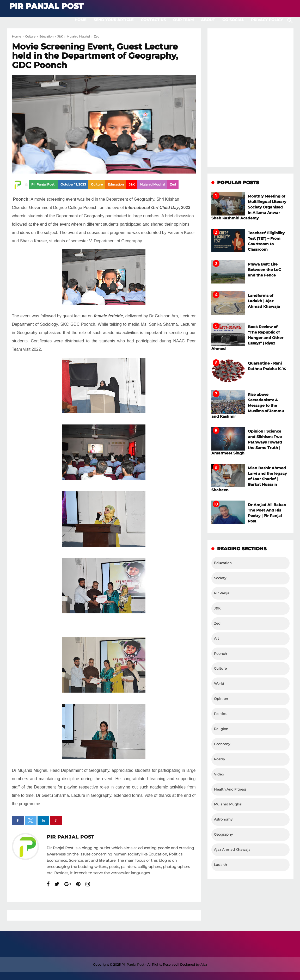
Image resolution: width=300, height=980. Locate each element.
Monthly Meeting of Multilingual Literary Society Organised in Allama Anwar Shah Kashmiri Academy (249, 207)
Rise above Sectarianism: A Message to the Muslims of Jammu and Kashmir (248, 405)
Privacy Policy (267, 20)
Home (80, 20)
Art (216, 639)
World (219, 684)
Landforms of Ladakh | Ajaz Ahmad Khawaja (264, 301)
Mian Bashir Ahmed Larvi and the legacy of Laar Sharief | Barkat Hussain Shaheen (249, 479)
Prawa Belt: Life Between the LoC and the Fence (264, 270)
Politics (220, 714)
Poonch (221, 654)
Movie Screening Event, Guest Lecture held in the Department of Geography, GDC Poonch (95, 56)
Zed (173, 184)
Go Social (233, 20)
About (208, 20)
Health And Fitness (230, 789)
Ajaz (204, 964)
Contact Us (153, 20)
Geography (223, 834)
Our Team (183, 20)
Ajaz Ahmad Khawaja (232, 850)
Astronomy (223, 819)
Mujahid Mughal (152, 184)
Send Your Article (114, 20)
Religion (221, 729)
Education (116, 184)
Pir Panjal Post (71, 837)
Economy (222, 744)
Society (220, 578)
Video (219, 774)
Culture (97, 184)
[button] (18, 820)
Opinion (221, 699)
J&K (132, 184)
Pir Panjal (222, 593)
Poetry (219, 759)
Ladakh (221, 865)
